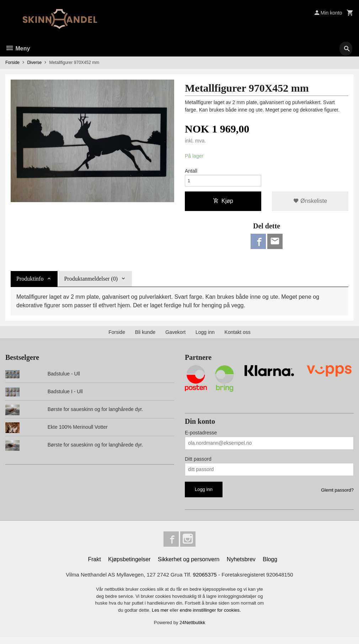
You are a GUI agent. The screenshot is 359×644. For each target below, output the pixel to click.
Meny (18, 48)
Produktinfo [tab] (30, 283)
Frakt (94, 566)
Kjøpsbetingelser (129, 566)
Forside (12, 63)
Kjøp (223, 204)
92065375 (206, 581)
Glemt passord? (337, 495)
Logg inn (205, 337)
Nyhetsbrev (241, 566)
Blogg (270, 566)
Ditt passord (198, 464)
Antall (191, 172)
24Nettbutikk (192, 630)
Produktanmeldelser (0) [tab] (91, 283)
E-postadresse (201, 437)
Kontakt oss (238, 337)
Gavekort (175, 337)
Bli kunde (145, 337)
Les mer (161, 617)
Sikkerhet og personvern (189, 566)
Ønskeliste (310, 204)
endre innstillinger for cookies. (210, 617)
